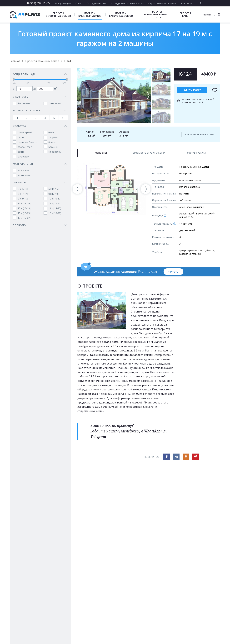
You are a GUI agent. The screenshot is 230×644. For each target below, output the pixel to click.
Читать (173, 272)
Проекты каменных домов (90, 14)
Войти (207, 14)
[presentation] (77, 189)
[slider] (14, 80)
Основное (101, 153)
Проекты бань (185, 14)
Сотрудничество (96, 3)
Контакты (187, 3)
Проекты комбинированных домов (156, 14)
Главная (15, 61)
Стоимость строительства (149, 153)
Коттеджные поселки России (127, 3)
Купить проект (192, 90)
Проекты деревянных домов (58, 14)
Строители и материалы (162, 3)
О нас (79, 3)
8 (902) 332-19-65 (39, 3)
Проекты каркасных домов (121, 14)
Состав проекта (196, 153)
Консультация (63, 3)
